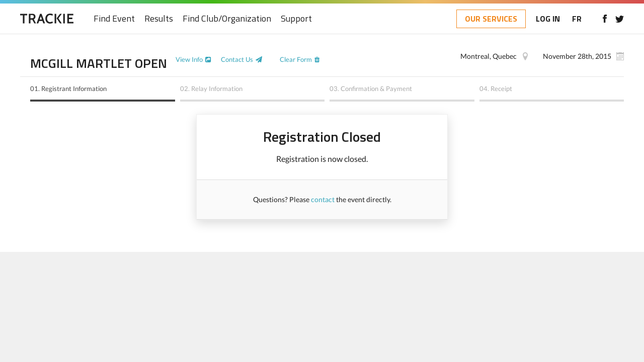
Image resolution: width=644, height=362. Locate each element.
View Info (189, 59)
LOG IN (548, 19)
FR (577, 19)
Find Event (114, 19)
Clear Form (296, 59)
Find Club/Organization (227, 19)
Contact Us (237, 59)
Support (296, 19)
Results (159, 19)
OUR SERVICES (491, 19)
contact (323, 199)
